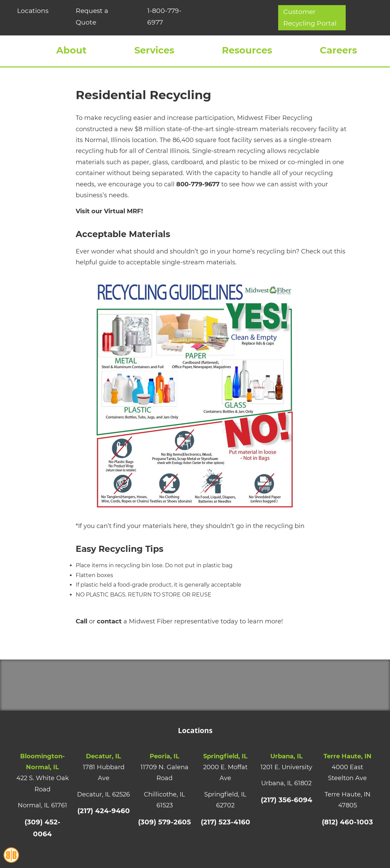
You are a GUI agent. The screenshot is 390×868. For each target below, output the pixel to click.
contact (109, 633)
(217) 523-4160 (225, 833)
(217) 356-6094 (286, 811)
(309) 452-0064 (42, 833)
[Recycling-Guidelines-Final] (195, 288)
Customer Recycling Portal (327, 20)
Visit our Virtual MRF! (109, 223)
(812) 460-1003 (348, 833)
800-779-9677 (198, 196)
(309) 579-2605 (165, 833)
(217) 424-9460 (104, 822)
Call (81, 633)
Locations (30, 10)
